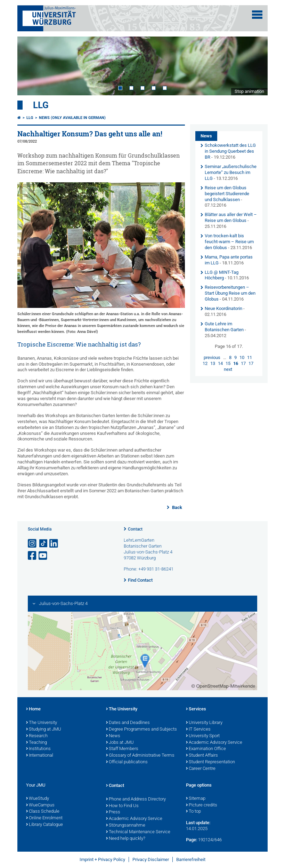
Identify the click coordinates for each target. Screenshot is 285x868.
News (113, 736)
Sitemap (196, 799)
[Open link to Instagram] (33, 544)
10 (242, 357)
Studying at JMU (44, 730)
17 (243, 363)
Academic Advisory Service (214, 743)
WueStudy (38, 799)
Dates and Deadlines (128, 723)
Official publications (127, 762)
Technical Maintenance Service (138, 832)
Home (33, 709)
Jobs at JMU (120, 743)
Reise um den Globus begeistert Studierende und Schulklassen (227, 194)
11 (250, 357)
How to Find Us (122, 806)
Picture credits (202, 805)
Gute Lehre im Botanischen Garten (224, 327)
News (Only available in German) (72, 118)
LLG (41, 105)
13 (213, 363)
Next (255, 66)
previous (212, 357)
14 (220, 363)
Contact (135, 529)
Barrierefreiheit (191, 859)
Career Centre (201, 769)
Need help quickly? (126, 839)
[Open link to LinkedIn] (54, 544)
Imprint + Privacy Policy (102, 859)
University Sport (203, 736)
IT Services (198, 730)
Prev (30, 66)
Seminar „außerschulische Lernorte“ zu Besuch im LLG (231, 172)
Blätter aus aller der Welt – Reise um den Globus (231, 217)
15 (228, 363)
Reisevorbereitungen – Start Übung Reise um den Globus (230, 293)
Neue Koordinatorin (223, 308)
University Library (204, 723)
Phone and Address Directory (136, 799)
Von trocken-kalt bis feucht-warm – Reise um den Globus (229, 242)
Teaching (36, 743)
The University (42, 723)
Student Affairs (202, 756)
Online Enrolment (44, 818)
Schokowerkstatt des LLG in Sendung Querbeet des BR (230, 151)
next (228, 369)
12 (205, 363)
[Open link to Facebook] (33, 556)
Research (37, 736)
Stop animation (249, 91)
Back (177, 507)
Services (196, 709)
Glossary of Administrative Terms (140, 756)
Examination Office (206, 749)
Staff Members (122, 749)
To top (193, 812)
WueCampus (40, 805)
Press (113, 812)
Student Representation (210, 762)
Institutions (38, 749)
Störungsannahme (126, 826)
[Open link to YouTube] (43, 556)
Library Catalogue (44, 825)
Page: (192, 840)
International (40, 756)
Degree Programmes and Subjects (141, 730)
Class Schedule (43, 812)
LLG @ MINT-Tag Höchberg (222, 275)
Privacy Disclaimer (151, 859)
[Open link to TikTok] (43, 544)
